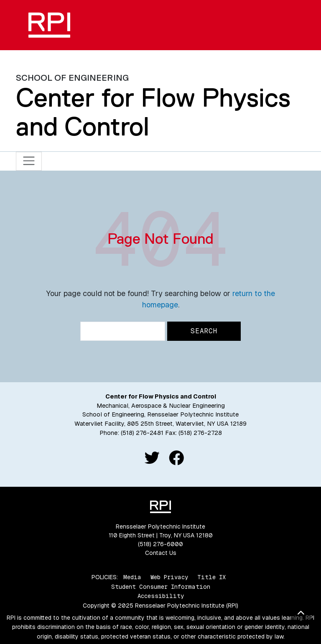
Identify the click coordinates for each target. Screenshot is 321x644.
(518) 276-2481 (142, 433)
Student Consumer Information (161, 587)
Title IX (211, 577)
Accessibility (161, 596)
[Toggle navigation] (29, 161)
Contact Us (161, 553)
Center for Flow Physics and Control (153, 112)
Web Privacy (169, 577)
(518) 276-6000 (160, 544)
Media (132, 577)
